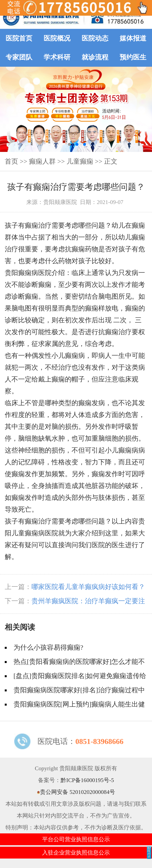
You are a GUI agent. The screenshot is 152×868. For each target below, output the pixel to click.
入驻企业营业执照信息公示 (76, 853)
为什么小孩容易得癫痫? (48, 647)
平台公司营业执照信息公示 (76, 839)
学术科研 (57, 57)
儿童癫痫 (80, 161)
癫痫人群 (42, 161)
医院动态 (95, 38)
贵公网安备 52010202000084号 (76, 792)
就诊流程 (95, 57)
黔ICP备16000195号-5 (87, 780)
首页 (11, 161)
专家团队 (19, 57)
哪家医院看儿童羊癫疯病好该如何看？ (88, 587)
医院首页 (19, 38)
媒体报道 (133, 38)
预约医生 (133, 57)
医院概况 (57, 38)
